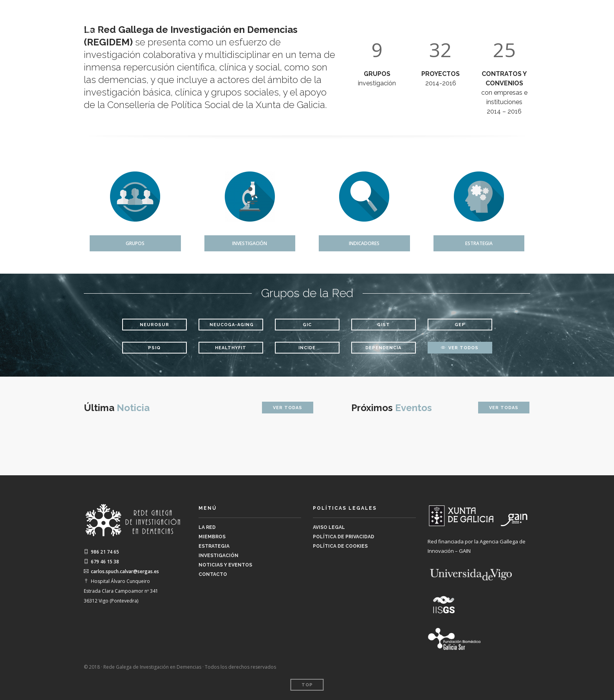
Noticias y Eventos (517, 20)
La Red (320, 20)
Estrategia (410, 20)
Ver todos (460, 348)
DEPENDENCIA (383, 348)
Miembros (362, 20)
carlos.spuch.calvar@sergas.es (121, 571)
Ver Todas (288, 408)
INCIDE (307, 348)
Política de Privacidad (344, 537)
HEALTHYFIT (231, 348)
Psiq (154, 348)
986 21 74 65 (101, 552)
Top (307, 685)
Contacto (578, 20)
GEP (460, 325)
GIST (384, 325)
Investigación (458, 20)
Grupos (135, 243)
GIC (307, 325)
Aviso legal (329, 527)
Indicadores (364, 243)
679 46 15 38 (101, 562)
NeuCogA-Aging (232, 325)
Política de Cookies (340, 546)
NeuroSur (154, 325)
